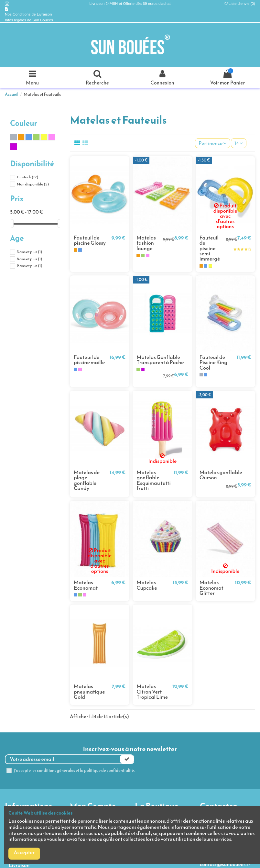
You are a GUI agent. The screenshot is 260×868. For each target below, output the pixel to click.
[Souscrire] (127, 759)
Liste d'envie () (239, 3)
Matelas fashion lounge (146, 243)
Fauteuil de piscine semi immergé (210, 248)
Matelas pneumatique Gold (89, 692)
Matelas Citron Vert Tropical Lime (152, 692)
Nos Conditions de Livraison (29, 14)
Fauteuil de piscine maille (89, 360)
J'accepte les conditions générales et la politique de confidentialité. (74, 771)
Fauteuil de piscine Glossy (90, 240)
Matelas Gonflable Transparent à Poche (160, 360)
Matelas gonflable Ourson (221, 475)
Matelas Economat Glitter (211, 588)
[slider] (12, 223)
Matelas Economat (86, 585)
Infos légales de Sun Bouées (29, 20)
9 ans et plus (30, 266)
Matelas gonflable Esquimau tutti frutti (153, 480)
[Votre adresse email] (63, 759)
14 (239, 143)
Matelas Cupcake (147, 585)
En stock (27, 177)
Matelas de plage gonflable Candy (87, 480)
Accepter (24, 852)
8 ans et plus (30, 259)
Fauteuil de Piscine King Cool (213, 362)
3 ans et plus (30, 252)
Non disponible (33, 184)
